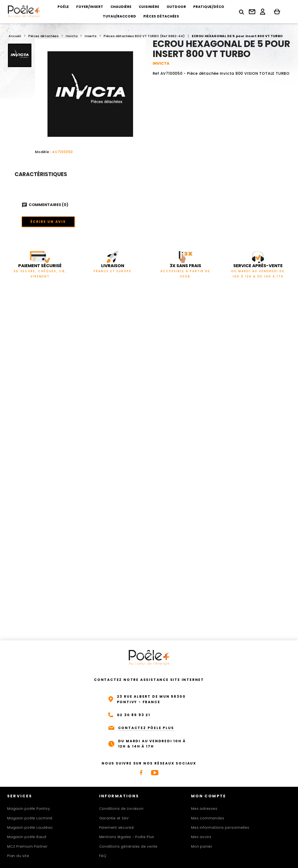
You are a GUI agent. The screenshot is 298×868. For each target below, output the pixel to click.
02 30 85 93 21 (134, 715)
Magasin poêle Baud (27, 837)
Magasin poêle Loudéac (30, 828)
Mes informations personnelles (220, 828)
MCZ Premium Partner (27, 846)
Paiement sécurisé (117, 828)
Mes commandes (208, 818)
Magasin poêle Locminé (30, 818)
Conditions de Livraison (121, 809)
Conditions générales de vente (129, 846)
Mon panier (202, 846)
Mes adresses (204, 809)
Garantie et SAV (114, 818)
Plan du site (18, 856)
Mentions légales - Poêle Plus (127, 837)
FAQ (103, 856)
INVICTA (161, 63)
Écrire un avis (48, 222)
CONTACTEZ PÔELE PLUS (146, 728)
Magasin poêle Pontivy (29, 809)
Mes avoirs (201, 837)
